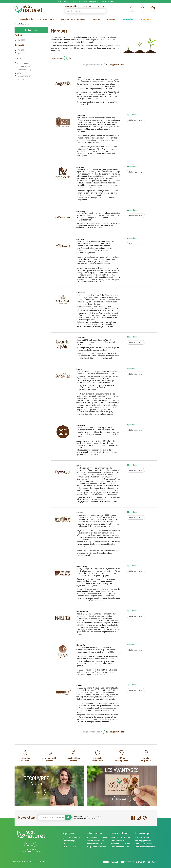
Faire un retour (117, 841)
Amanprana (23, 63)
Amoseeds (24, 66)
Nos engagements (143, 841)
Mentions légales (70, 841)
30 (70, 58)
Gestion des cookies (95, 841)
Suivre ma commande (120, 838)
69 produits (132, 465)
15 (66, 58)
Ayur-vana (23, 73)
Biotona (22, 79)
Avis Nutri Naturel (143, 838)
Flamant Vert (81, 645)
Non (21, 53)
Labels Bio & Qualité (144, 844)
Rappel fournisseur (95, 844)
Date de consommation (145, 847)
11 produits (132, 166)
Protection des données (97, 838)
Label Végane (25, 133)
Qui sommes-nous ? (71, 838)
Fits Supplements (83, 611)
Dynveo (22, 86)
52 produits (132, 512)
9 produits (132, 424)
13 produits (132, 337)
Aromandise (24, 70)
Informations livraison (121, 844)
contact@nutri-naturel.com (31, 852)
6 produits (132, 566)
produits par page (57, 58)
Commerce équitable (28, 130)
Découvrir (36, 792)
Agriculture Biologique (29, 127)
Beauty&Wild (24, 76)
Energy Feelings (25, 92)
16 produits (132, 238)
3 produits (132, 115)
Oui (21, 40)
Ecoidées (23, 89)
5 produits (132, 368)
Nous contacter (69, 847)
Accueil (17, 24)
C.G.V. (65, 844)
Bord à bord (24, 83)
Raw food (24, 136)
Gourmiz (79, 685)
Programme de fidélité (96, 847)
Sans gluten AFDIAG (27, 140)
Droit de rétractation (120, 847)
